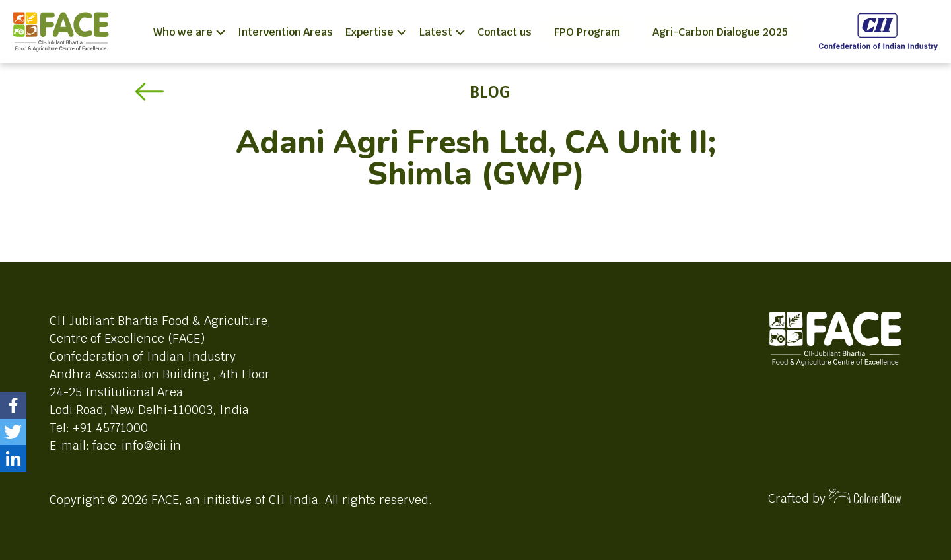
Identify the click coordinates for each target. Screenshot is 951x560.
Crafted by (835, 497)
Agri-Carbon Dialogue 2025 (720, 32)
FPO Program (587, 32)
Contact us (505, 32)
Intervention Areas (285, 32)
